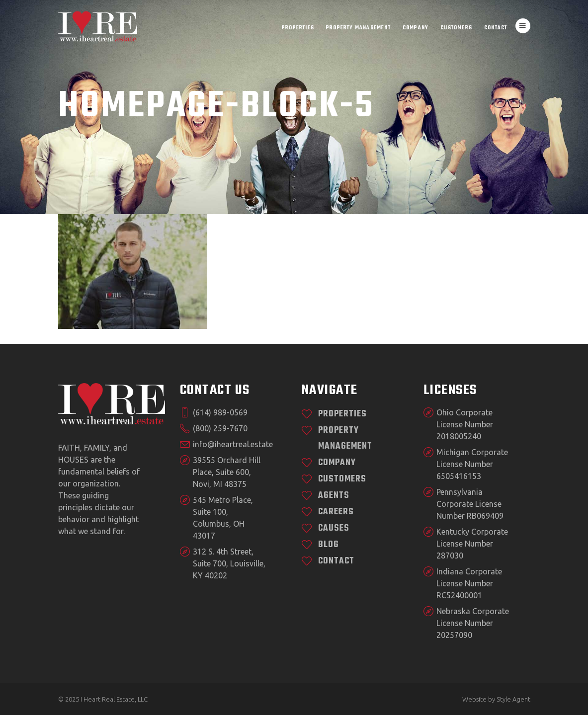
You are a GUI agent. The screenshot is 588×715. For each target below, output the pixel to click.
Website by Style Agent (496, 699)
